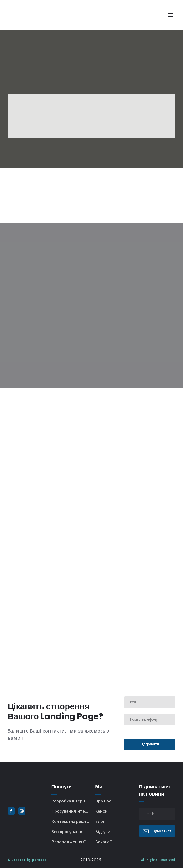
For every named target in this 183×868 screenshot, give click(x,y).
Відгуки (103, 832)
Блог (100, 821)
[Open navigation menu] (171, 15)
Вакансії (103, 842)
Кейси (101, 811)
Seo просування (67, 832)
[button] (11, 811)
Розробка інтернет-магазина (71, 801)
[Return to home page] (37, 15)
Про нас (103, 801)
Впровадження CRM (71, 842)
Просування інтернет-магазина (71, 811)
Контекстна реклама (71, 821)
